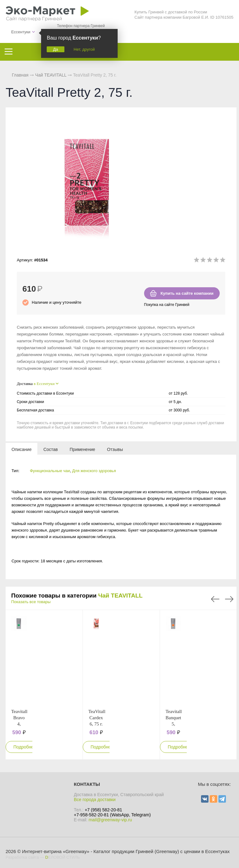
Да (55, 49)
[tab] (21, 449)
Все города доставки (95, 800)
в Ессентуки (44, 384)
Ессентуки (21, 32)
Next (229, 599)
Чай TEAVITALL (120, 596)
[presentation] (21, 449)
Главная (20, 75)
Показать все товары (31, 602)
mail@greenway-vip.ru (110, 820)
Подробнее (25, 747)
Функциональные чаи (50, 471)
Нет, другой (84, 49)
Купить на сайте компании (187, 293)
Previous (215, 599)
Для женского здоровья (94, 471)
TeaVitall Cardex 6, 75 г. (97, 718)
